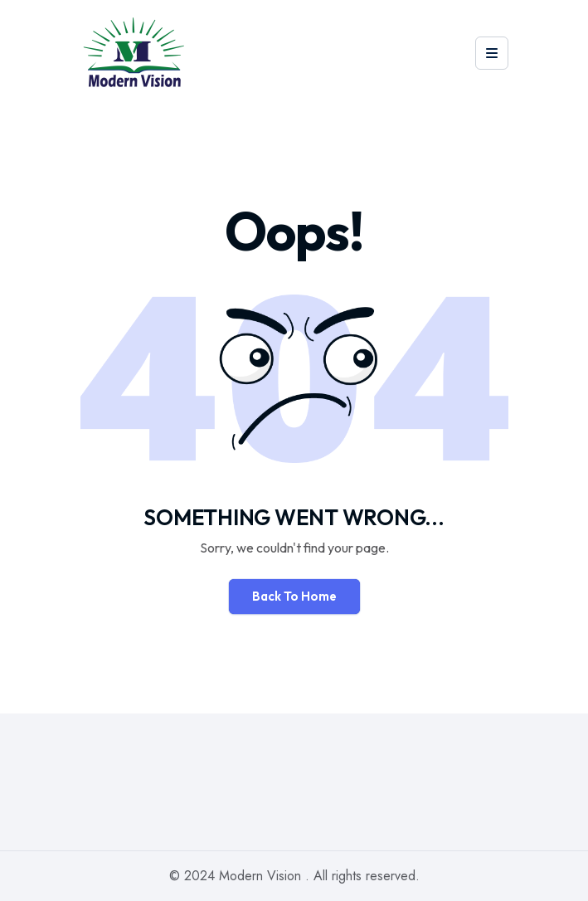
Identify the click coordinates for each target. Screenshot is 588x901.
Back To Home (294, 596)
